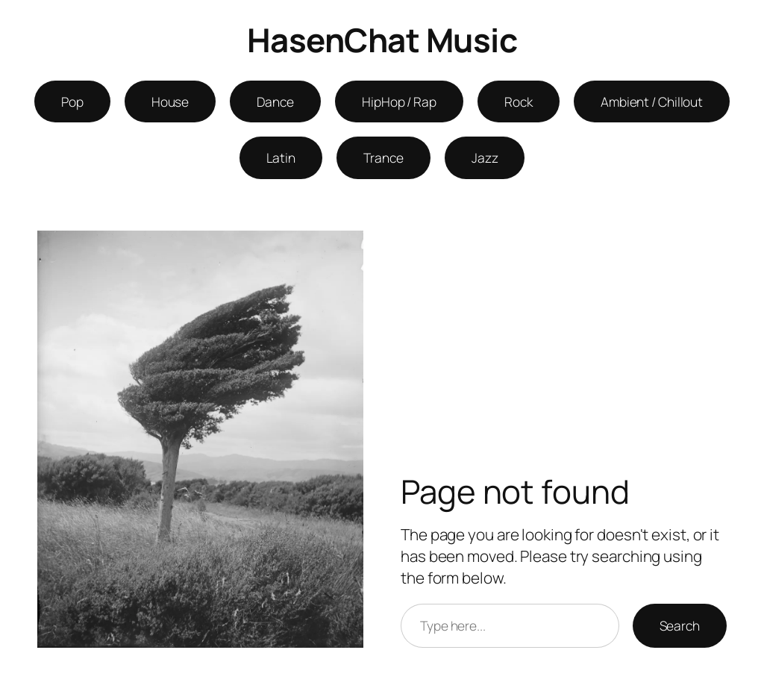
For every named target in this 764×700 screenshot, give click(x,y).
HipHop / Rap (399, 101)
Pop (72, 101)
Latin (281, 157)
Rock (519, 101)
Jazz (485, 157)
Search (680, 625)
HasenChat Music (382, 40)
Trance (383, 157)
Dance (275, 101)
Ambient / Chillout (652, 101)
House (170, 101)
